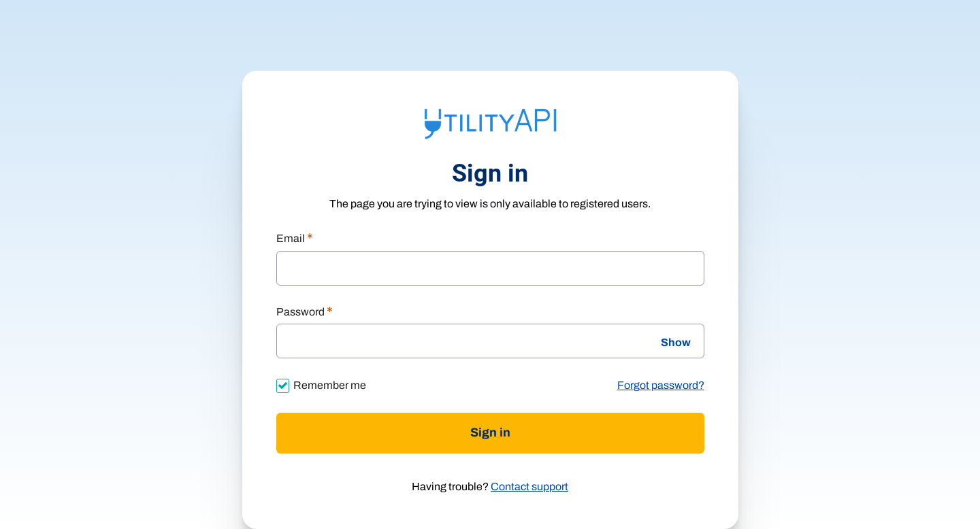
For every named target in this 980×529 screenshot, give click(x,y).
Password (305, 312)
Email (295, 239)
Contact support (529, 487)
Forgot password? (661, 385)
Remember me (330, 385)
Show (676, 343)
